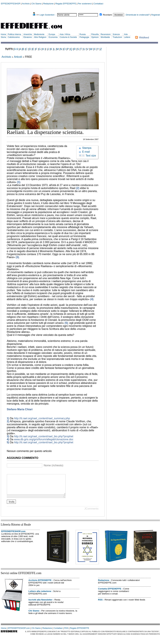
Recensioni (106, 34)
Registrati (156, 15)
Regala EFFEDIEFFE (66, 4)
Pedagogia (84, 37)
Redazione (48, 4)
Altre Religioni (40, 37)
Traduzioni (117, 37)
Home (4, 34)
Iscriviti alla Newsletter (41, 604)
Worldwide (105, 37)
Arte (126, 34)
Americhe (28, 34)
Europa (52, 34)
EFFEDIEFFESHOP (11, 4)
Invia (12, 506)
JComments (91, 513)
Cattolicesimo (14, 37)
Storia (3, 37)
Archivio (26, 4)
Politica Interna (14, 34)
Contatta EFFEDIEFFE (110, 593)
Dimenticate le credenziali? (138, 15)
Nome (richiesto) (53, 465)
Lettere (127, 37)
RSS (100, 604)
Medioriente (39, 34)
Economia (53, 37)
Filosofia (95, 34)
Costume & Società (68, 37)
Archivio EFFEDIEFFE (40, 584)
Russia (83, 34)
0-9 (16, 49)
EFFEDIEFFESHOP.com (13, 535)
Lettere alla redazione (40, 595)
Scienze (116, 34)
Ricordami (107, 15)
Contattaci (98, 4)
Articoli (18, 57)
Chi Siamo (36, 4)
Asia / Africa (65, 34)
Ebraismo (28, 37)
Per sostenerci (85, 4)
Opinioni (95, 37)
